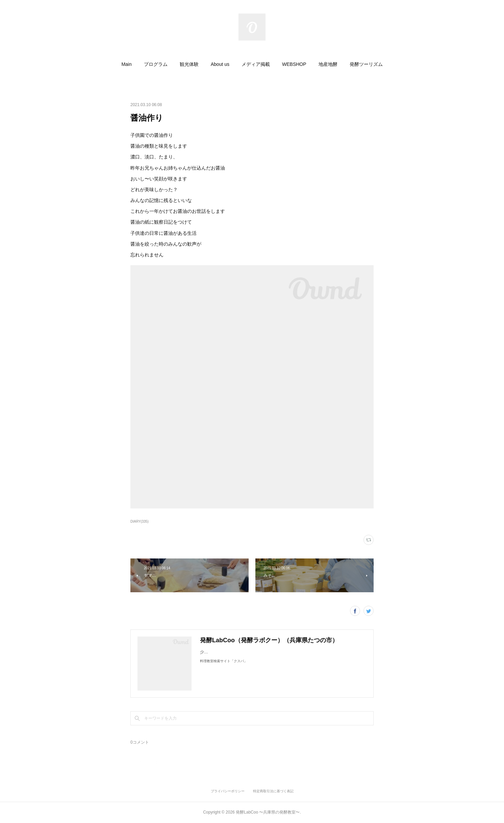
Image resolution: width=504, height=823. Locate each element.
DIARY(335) (140, 521)
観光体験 (189, 64)
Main (126, 64)
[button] (126, 64)
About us (220, 64)
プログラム (156, 64)
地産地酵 (328, 64)
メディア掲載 (256, 64)
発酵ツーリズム (366, 64)
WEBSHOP (294, 64)
